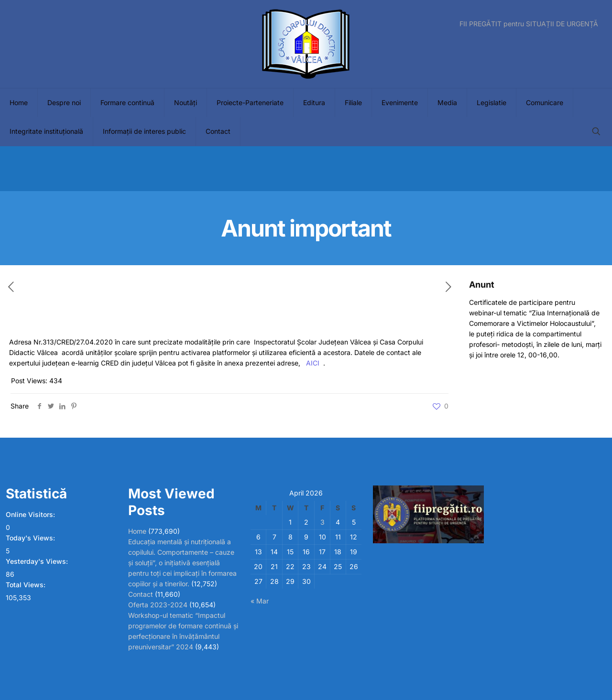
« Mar (260, 601)
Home (137, 531)
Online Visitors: (31, 514)
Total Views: (27, 585)
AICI (313, 363)
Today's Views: (31, 538)
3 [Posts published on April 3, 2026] (322, 522)
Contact (141, 594)
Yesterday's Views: (38, 561)
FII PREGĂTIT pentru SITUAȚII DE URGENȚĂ (529, 24)
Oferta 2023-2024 (158, 605)
